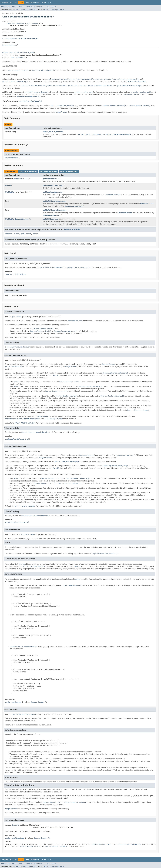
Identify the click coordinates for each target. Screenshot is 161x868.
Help (49, 3)
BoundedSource (9, 45)
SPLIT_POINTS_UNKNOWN (53, 132)
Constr (24, 10)
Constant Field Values (15, 274)
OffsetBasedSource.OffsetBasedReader (20, 38)
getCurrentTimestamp (53, 185)
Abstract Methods (48, 171)
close (16, 234)
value (19, 53)
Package (13, 3)
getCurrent (26, 234)
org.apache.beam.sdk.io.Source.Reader (23, 23)
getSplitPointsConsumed (54, 201)
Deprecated (35, 3)
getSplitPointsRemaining (55, 210)
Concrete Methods (69, 171)
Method (32, 10)
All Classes (52, 7)
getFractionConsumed (53, 192)
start (36, 234)
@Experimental (9, 53)
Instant (9, 185)
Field (18, 10)
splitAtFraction (51, 219)
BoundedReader (12, 158)
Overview (5, 3)
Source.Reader (17, 57)
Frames (29, 7)
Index (44, 3)
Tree (27, 3)
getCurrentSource (51, 179)
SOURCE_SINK (28, 53)
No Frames (38, 7)
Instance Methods (28, 171)
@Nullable (10, 192)
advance (8, 234)
